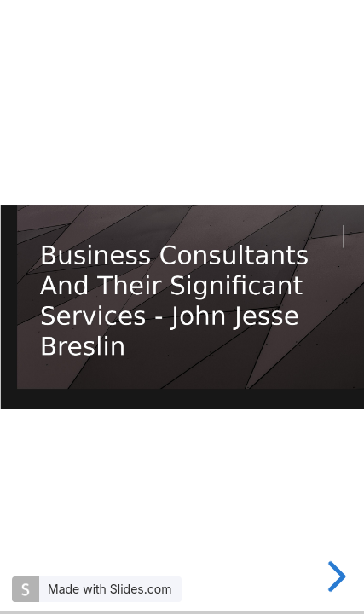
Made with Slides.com (110, 589)
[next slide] (334, 576)
